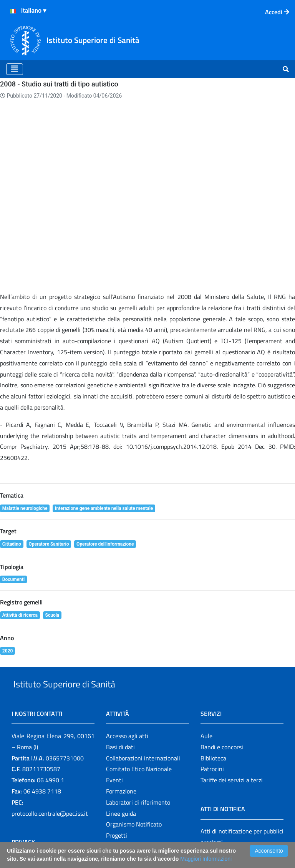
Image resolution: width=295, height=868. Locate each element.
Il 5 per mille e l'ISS (131, 798)
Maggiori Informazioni (206, 859)
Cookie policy (28, 743)
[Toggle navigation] (15, 69)
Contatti (22, 732)
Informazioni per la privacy (46, 721)
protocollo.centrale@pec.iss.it (50, 670)
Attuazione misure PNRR (44, 794)
